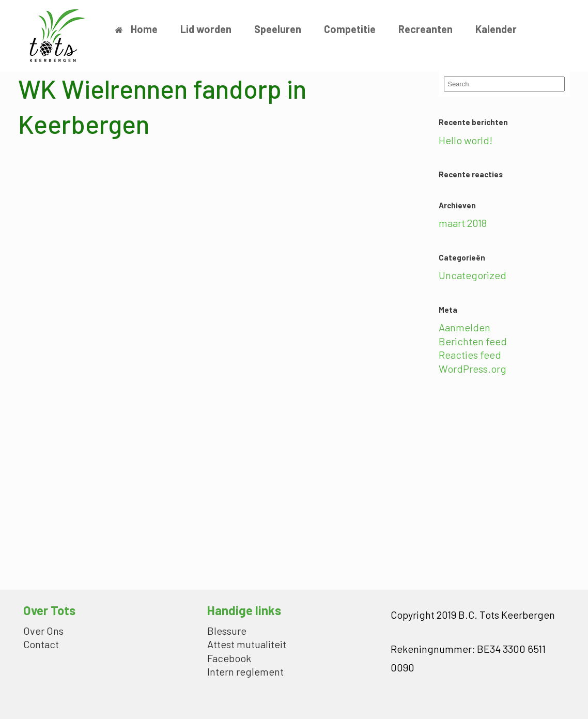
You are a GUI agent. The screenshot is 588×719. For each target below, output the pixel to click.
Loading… (183, 359)
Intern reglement (245, 672)
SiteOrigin (287, 698)
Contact (41, 645)
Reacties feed (470, 355)
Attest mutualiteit (247, 645)
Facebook (229, 659)
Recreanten (425, 29)
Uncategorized (473, 275)
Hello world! (466, 140)
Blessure (227, 631)
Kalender (496, 29)
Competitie (350, 29)
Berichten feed (473, 341)
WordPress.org (473, 369)
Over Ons (43, 631)
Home (136, 29)
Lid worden (206, 29)
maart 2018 (463, 223)
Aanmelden (465, 327)
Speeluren (278, 29)
